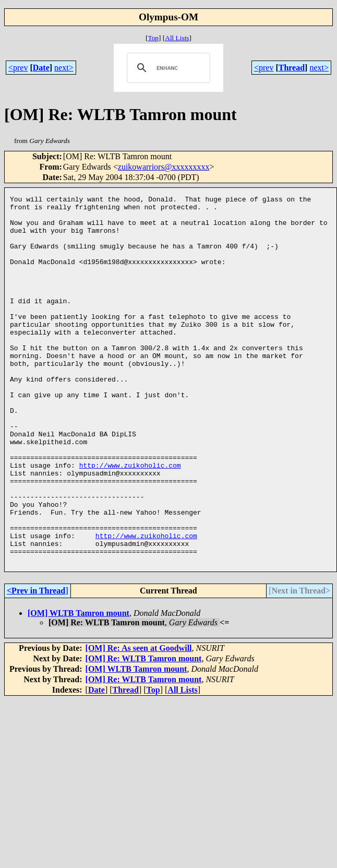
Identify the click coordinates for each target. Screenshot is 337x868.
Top (153, 38)
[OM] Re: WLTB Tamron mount (144, 732)
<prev (18, 68)
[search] (167, 68)
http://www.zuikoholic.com (130, 520)
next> (64, 68)
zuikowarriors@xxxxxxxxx (164, 167)
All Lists (177, 38)
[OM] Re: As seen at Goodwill (139, 722)
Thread (292, 68)
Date (41, 68)
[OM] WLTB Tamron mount (79, 687)
